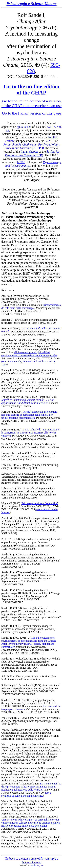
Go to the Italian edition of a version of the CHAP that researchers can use (32, 103)
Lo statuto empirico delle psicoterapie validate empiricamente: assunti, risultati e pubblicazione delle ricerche (31, 787)
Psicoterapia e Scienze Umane (32, 4)
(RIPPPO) (31, 146)
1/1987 (21, 162)
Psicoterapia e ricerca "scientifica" (40, 503)
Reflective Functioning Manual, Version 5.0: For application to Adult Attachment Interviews (28, 401)
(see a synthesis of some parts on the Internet (26, 794)
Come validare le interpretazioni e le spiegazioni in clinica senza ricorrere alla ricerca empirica (30, 433)
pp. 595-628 (24, 127)
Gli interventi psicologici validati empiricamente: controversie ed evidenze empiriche (29, 354)
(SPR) (32, 153)
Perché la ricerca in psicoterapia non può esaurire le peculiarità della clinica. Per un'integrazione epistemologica (29, 415)
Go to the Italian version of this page (32, 113)
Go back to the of (32, 860)
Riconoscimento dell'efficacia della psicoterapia (31, 306)
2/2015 (50, 141)
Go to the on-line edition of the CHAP (32, 90)
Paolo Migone (37, 865)
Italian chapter (29, 152)
